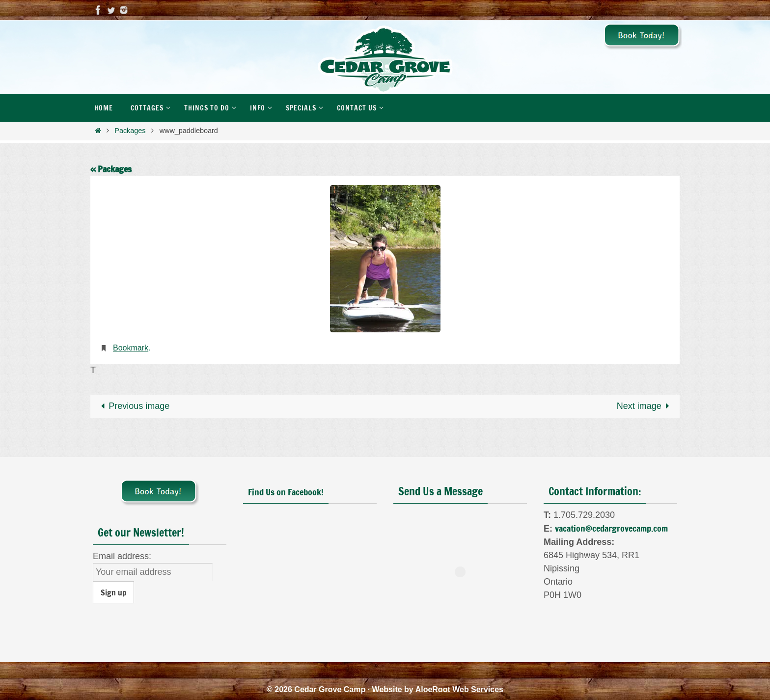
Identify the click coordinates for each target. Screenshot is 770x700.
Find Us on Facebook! (286, 492)
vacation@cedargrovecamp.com (611, 528)
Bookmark (131, 348)
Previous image (133, 406)
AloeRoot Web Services (459, 689)
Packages (130, 131)
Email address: (122, 556)
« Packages (111, 169)
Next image (645, 406)
